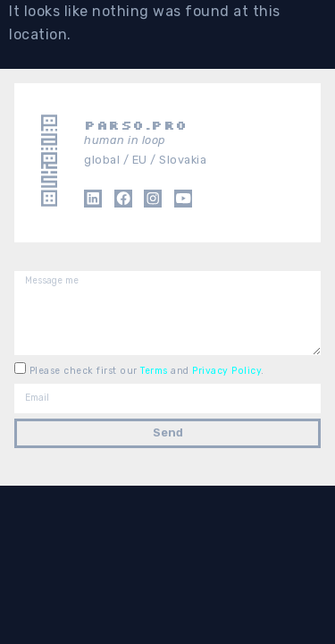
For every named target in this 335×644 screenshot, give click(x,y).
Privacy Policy (226, 370)
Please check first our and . (147, 370)
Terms (155, 370)
